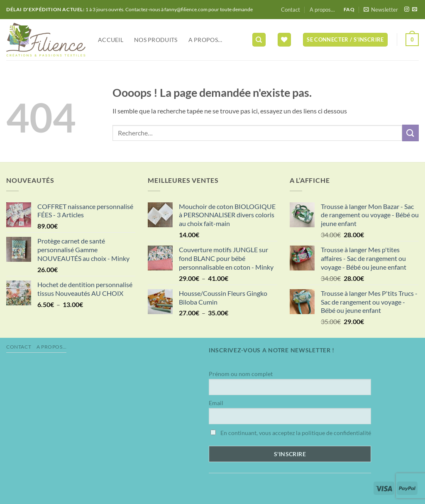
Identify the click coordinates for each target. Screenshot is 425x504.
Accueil (111, 40)
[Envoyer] (410, 133)
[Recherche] (259, 40)
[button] (381, 10)
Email (216, 403)
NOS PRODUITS (156, 40)
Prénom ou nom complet (241, 374)
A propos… (322, 10)
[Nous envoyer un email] (415, 10)
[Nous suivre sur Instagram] (407, 10)
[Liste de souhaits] (284, 40)
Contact (291, 10)
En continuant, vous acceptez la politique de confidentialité (291, 433)
